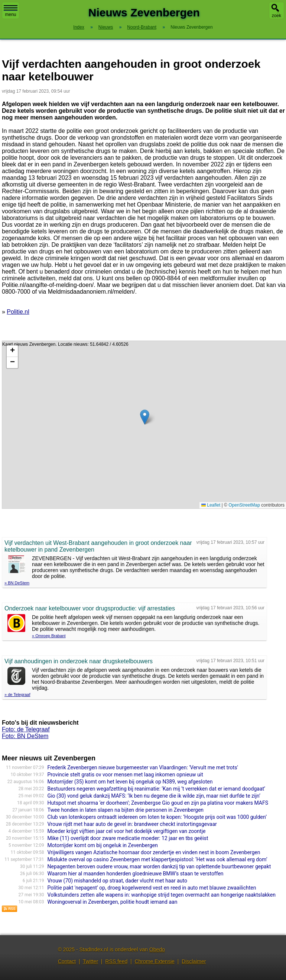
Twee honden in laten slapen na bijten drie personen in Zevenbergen (126, 810)
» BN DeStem (17, 583)
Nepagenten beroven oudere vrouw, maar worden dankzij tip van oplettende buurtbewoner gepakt (159, 866)
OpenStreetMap (244, 505)
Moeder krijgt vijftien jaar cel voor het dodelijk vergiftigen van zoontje (127, 831)
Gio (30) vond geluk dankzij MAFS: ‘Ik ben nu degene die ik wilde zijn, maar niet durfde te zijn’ (154, 796)
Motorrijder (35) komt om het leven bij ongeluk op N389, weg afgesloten (130, 782)
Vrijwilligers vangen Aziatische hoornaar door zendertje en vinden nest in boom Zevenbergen (154, 852)
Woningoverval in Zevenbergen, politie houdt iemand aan (113, 902)
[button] (145, 417)
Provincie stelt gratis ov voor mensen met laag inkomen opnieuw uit (125, 775)
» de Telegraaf (17, 695)
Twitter (90, 961)
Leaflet (211, 505)
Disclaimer (194, 961)
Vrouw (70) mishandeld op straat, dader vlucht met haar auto (117, 881)
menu (11, 11)
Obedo (157, 949)
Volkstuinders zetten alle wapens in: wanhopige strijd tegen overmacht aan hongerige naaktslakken (162, 895)
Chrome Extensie (154, 961)
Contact (67, 961)
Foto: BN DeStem (25, 736)
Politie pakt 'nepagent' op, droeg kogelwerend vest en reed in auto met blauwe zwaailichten (152, 888)
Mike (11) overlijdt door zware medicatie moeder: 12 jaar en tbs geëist (128, 838)
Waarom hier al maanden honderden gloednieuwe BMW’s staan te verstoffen (136, 874)
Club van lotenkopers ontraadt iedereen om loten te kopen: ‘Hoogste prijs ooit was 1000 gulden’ (157, 817)
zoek (277, 16)
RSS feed (116, 961)
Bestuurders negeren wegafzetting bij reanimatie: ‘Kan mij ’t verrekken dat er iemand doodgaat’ (156, 789)
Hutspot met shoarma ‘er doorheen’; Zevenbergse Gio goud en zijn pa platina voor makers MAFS (158, 803)
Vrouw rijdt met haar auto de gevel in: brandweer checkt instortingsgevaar (132, 824)
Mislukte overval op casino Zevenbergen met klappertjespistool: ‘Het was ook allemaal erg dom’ (157, 859)
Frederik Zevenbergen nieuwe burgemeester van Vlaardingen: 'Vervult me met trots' (143, 767)
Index (79, 27)
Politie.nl (18, 312)
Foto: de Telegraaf (26, 729)
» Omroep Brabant (49, 636)
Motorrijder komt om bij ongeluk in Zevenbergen (103, 845)
